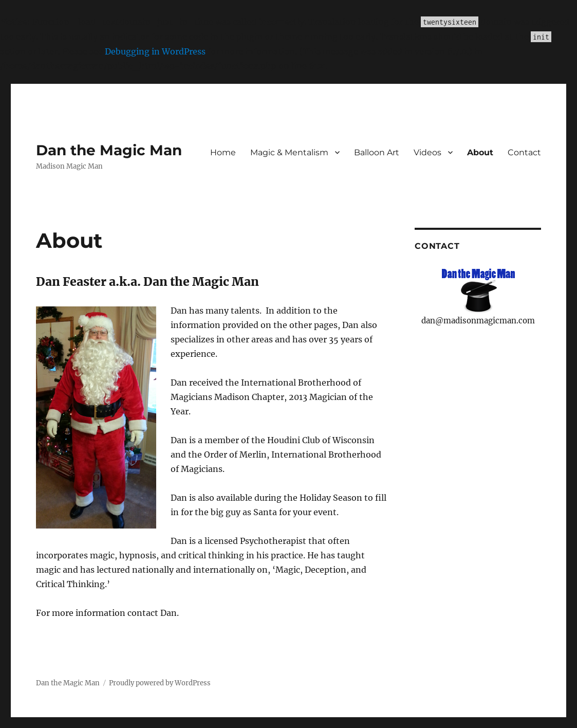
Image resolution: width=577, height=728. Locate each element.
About (480, 152)
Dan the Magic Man (109, 150)
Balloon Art (377, 152)
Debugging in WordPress (155, 51)
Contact (524, 152)
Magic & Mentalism (289, 152)
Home (223, 152)
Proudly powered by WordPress (160, 683)
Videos (427, 152)
